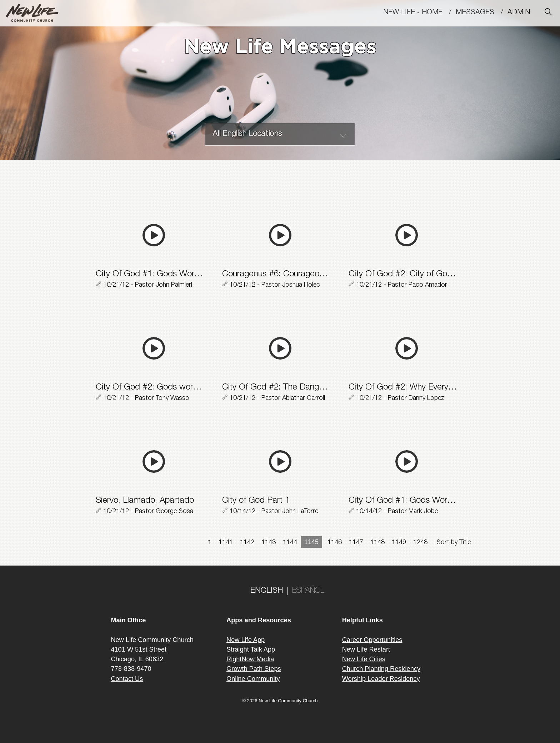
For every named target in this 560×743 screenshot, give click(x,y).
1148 (377, 543)
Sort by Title (454, 543)
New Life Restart (366, 649)
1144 (290, 543)
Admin (522, 13)
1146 (335, 543)
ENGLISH (267, 591)
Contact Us (127, 679)
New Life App (246, 640)
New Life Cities (364, 659)
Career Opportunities (372, 640)
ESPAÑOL (308, 591)
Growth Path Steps (254, 669)
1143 (269, 543)
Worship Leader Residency (381, 679)
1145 (311, 542)
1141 (226, 543)
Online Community (253, 679)
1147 (356, 543)
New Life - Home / (419, 13)
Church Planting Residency (381, 669)
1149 (399, 543)
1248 (420, 543)
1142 (247, 543)
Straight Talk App (251, 649)
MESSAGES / (482, 13)
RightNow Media (250, 659)
